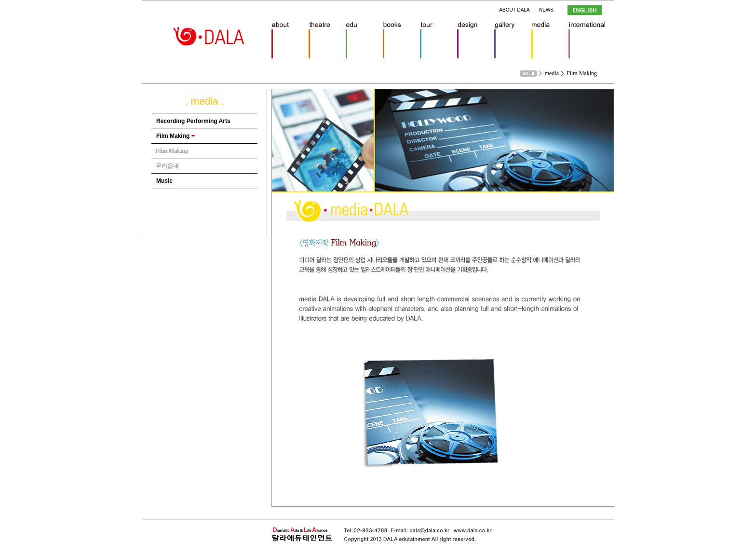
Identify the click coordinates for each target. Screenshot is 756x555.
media (552, 73)
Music (164, 181)
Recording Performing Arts (193, 121)
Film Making (175, 136)
